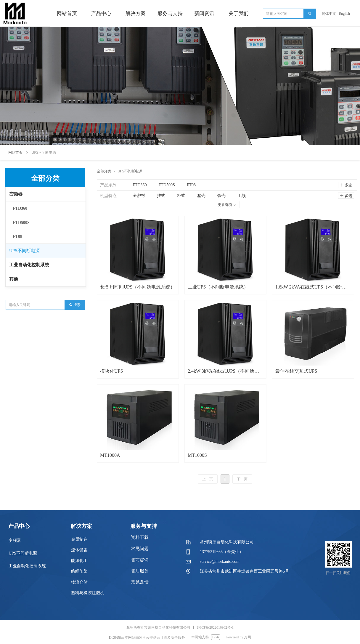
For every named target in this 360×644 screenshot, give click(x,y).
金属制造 (79, 539)
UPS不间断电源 (24, 251)
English (344, 14)
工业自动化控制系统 (29, 265)
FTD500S (21, 223)
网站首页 (15, 153)
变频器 (16, 194)
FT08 (17, 237)
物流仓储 (79, 582)
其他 (14, 279)
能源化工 (79, 561)
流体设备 (79, 550)
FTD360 (20, 208)
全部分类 (104, 171)
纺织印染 (79, 571)
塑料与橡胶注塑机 (88, 593)
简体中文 (329, 14)
